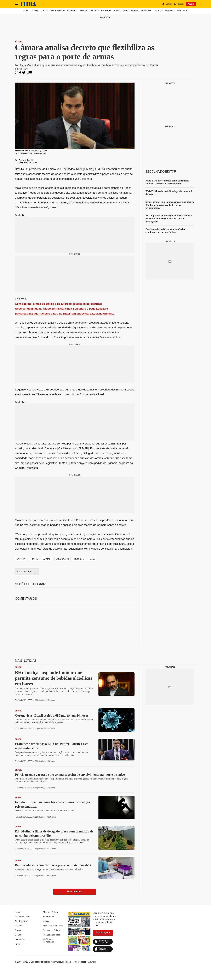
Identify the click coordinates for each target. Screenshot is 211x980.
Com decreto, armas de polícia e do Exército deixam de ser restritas (58, 304)
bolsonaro (62, 559)
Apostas (159, 11)
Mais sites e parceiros (176, 11)
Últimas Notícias (40, 11)
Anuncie (92, 962)
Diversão (72, 11)
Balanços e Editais (52, 930)
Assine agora (103, 933)
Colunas (94, 11)
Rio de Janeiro (57, 11)
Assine (191, 4)
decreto (79, 559)
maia (92, 559)
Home (26, 11)
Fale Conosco (80, 962)
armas (47, 559)
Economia (106, 11)
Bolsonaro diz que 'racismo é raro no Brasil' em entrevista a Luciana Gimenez (65, 314)
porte (34, 559)
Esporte (83, 11)
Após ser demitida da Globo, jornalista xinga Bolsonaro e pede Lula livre (61, 309)
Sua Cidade (146, 11)
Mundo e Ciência (131, 11)
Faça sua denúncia (52, 935)
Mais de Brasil (75, 892)
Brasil (117, 11)
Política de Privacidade (48, 940)
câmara (21, 559)
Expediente (66, 962)
